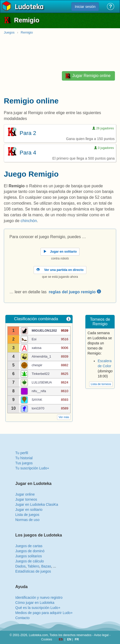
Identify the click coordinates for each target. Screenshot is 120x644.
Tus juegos (24, 463)
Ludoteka (29, 7)
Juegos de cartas (29, 546)
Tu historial (24, 458)
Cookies (47, 639)
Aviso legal (101, 635)
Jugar (88, 76)
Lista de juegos (27, 515)
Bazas (46, 566)
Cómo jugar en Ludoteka (35, 603)
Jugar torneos (26, 499)
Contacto (22, 618)
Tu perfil (22, 453)
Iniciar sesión (85, 7)
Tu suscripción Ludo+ (32, 468)
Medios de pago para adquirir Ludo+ (44, 613)
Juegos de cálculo (30, 561)
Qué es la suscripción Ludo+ (38, 608)
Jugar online (25, 494)
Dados (20, 566)
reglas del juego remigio (75, 292)
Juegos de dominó (30, 551)
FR (77, 639)
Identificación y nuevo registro (39, 597)
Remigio (27, 32)
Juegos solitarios (29, 556)
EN (70, 639)
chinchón (29, 221)
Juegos (9, 32)
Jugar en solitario (29, 510)
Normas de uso (27, 520)
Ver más (64, 417)
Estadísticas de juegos (33, 571)
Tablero (33, 566)
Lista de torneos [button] (101, 384)
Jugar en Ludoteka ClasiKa (37, 504)
